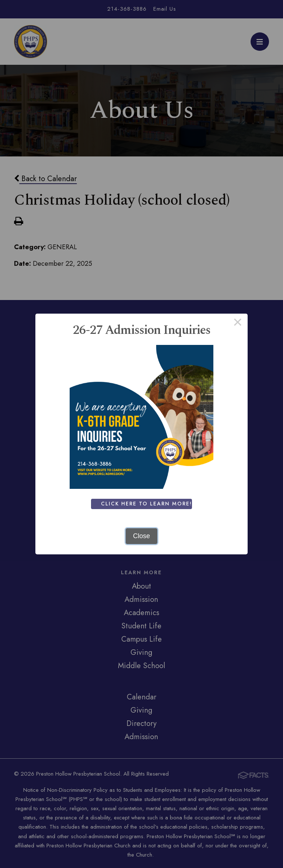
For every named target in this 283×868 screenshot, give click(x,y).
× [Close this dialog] (237, 324)
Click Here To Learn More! (148, 504)
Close (141, 536)
